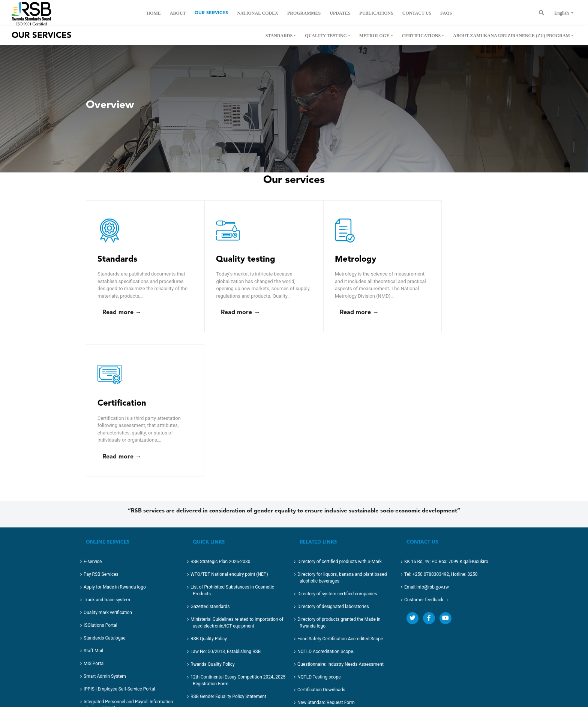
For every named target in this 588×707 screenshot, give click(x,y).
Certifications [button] (421, 36)
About (178, 13)
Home (154, 13)
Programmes (304, 13)
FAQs (446, 13)
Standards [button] (279, 36)
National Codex (257, 13)
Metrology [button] (374, 36)
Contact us (417, 13)
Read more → (122, 320)
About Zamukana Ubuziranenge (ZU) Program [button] (511, 36)
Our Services (211, 13)
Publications (376, 13)
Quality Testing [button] (326, 36)
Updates (340, 13)
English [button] (562, 13)
